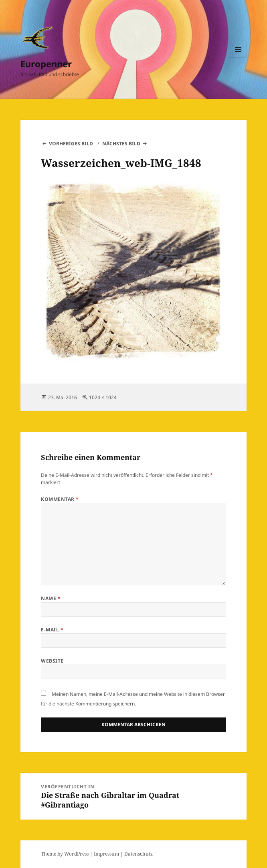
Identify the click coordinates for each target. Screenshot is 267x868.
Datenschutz (139, 854)
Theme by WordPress (65, 854)
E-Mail (52, 630)
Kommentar (60, 499)
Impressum (106, 854)
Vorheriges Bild (71, 144)
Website (52, 661)
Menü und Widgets (238, 57)
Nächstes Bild (121, 144)
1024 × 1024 (103, 397)
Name (51, 598)
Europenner (46, 64)
